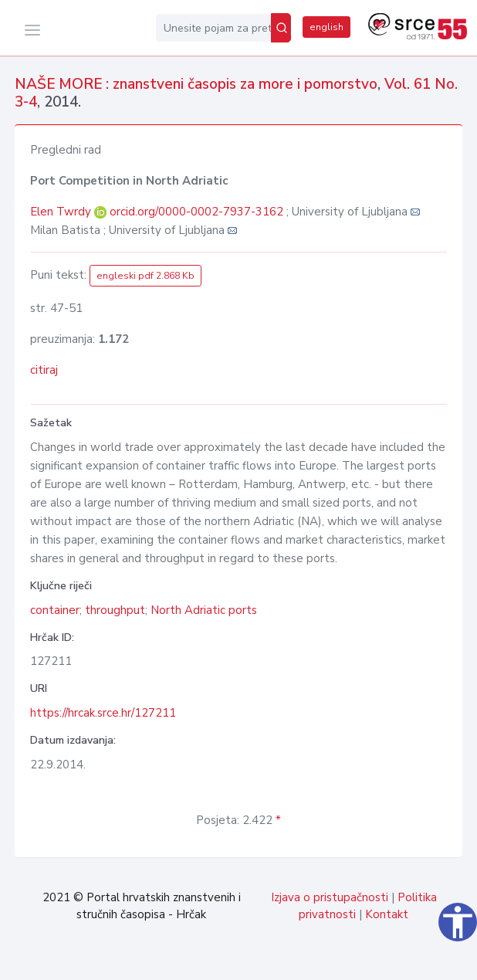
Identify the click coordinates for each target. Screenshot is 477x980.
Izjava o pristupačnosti (330, 897)
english (326, 27)
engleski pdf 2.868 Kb (145, 276)
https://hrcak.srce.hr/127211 (103, 713)
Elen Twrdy (62, 212)
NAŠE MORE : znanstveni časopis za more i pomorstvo (196, 84)
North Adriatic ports (204, 610)
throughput (115, 610)
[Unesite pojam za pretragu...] (213, 28)
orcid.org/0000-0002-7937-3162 (196, 212)
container (55, 610)
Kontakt (387, 914)
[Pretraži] (281, 28)
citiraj (44, 370)
